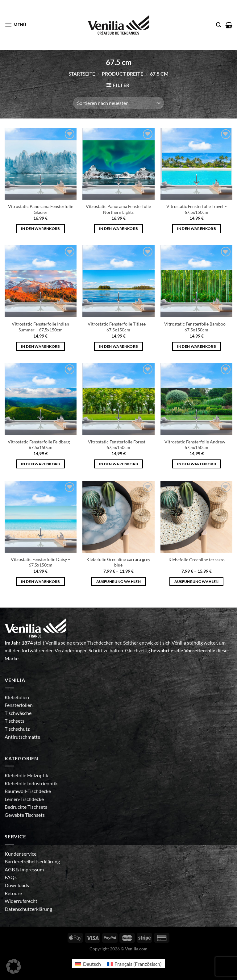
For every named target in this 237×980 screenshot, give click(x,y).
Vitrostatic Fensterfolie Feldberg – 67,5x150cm (40, 445)
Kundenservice (21, 854)
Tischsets (15, 721)
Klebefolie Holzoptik (26, 775)
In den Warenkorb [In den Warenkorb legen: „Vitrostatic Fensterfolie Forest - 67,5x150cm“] (119, 464)
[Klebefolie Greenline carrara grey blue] (118, 517)
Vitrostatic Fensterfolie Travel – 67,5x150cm (197, 209)
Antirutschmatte (22, 737)
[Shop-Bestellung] (118, 103)
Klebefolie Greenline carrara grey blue (118, 562)
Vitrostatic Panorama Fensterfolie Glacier (41, 209)
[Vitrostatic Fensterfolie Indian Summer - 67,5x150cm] (41, 281)
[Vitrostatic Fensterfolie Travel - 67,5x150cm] (196, 164)
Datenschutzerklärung (28, 909)
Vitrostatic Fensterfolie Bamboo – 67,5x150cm (197, 327)
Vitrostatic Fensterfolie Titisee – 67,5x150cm (118, 327)
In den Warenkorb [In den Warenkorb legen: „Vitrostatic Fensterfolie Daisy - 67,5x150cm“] (41, 581)
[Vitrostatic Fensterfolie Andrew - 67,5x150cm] (196, 399)
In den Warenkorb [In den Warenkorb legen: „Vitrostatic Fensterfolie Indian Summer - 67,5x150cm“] (41, 346)
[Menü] (15, 25)
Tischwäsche (18, 713)
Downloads (17, 885)
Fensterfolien (19, 705)
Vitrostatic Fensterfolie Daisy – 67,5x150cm (41, 562)
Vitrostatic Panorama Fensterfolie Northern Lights (118, 209)
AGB (10, 869)
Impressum (32, 869)
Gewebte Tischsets (25, 815)
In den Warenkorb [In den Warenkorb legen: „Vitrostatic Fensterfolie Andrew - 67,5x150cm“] (196, 464)
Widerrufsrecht (21, 901)
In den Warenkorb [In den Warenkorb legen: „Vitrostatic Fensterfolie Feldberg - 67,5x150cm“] (41, 464)
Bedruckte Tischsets (26, 807)
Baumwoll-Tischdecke (28, 791)
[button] (14, 966)
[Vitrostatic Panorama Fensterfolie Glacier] (41, 164)
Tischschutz (17, 729)
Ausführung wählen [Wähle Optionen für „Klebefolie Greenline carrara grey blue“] (118, 581)
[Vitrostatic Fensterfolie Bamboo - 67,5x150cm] (196, 281)
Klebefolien (17, 697)
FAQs (11, 877)
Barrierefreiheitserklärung (32, 861)
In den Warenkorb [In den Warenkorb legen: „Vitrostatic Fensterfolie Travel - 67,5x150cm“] (196, 228)
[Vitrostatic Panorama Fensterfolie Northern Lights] (118, 164)
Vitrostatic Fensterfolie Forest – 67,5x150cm (118, 445)
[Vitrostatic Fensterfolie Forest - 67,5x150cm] (118, 399)
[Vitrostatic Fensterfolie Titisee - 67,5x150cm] (118, 281)
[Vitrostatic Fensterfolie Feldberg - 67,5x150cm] (41, 399)
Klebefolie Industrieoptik (31, 783)
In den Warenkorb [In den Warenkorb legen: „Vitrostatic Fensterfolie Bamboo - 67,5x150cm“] (196, 346)
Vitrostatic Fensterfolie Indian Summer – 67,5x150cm (40, 327)
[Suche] (218, 25)
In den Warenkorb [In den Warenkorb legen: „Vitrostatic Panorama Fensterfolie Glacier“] (41, 228)
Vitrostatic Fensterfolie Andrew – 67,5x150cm (197, 445)
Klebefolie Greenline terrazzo (197, 560)
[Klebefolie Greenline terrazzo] (196, 517)
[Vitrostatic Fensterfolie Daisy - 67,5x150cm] (41, 517)
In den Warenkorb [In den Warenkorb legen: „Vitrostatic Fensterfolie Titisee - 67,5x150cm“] (119, 346)
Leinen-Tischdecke (24, 799)
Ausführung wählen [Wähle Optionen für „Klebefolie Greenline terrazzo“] (197, 581)
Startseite (82, 74)
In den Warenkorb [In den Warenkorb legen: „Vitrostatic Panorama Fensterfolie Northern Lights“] (119, 228)
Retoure (13, 893)
